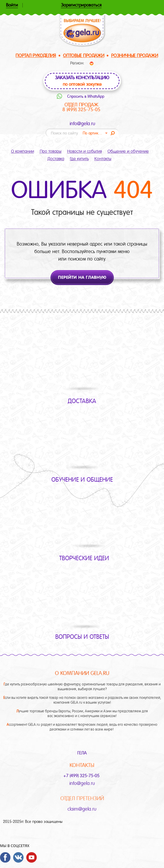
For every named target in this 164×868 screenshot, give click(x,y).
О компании (23, 151)
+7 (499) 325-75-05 (82, 776)
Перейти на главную (82, 277)
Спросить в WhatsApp (86, 96)
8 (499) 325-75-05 (81, 110)
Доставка (56, 159)
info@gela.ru (82, 124)
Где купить (79, 159)
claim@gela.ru (82, 809)
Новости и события (85, 151)
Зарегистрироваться (81, 5)
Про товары (51, 151)
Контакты (103, 159)
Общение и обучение (128, 151)
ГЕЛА (82, 753)
